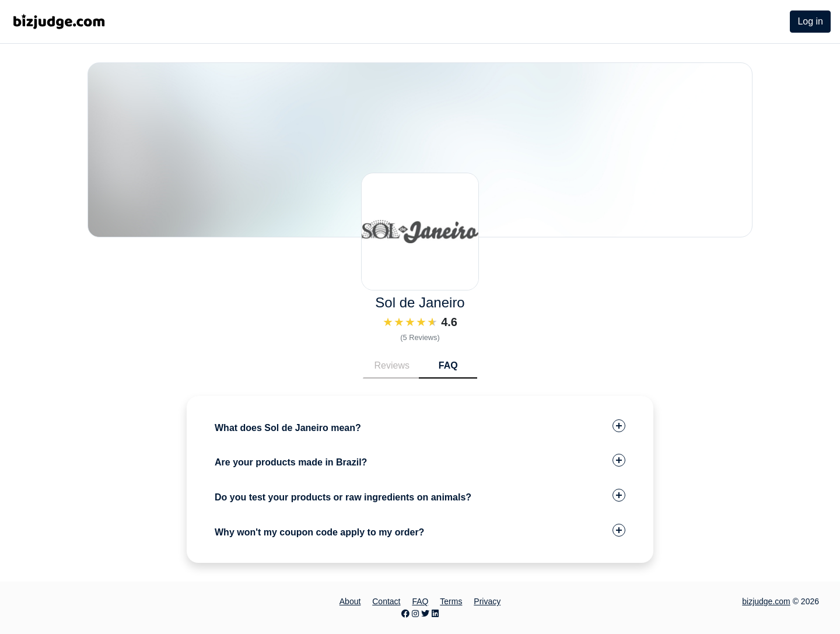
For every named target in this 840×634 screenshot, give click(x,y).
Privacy (487, 601)
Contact (386, 601)
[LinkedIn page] (435, 614)
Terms (451, 601)
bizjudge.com (766, 601)
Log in (810, 21)
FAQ (448, 365)
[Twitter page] (425, 614)
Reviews (392, 365)
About (350, 601)
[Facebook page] (405, 614)
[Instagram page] (415, 614)
